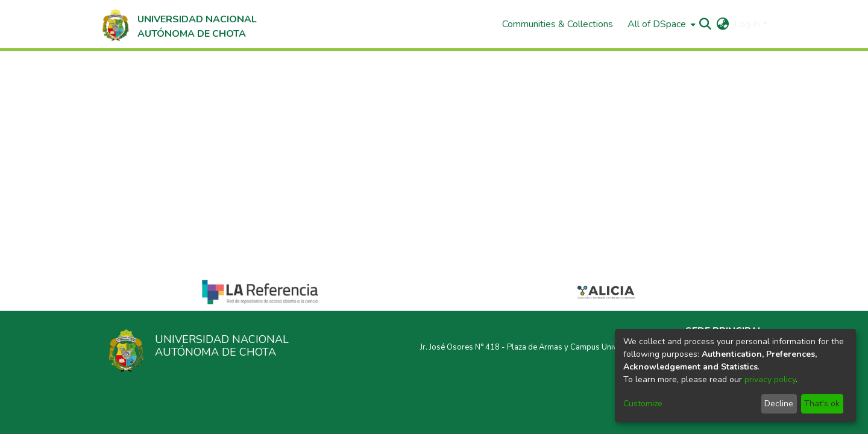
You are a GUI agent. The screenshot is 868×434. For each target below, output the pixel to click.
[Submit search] (706, 24)
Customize (643, 404)
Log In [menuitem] (747, 24)
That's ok (822, 404)
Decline (779, 404)
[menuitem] (660, 24)
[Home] (178, 24)
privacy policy (770, 379)
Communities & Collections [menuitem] (558, 24)
